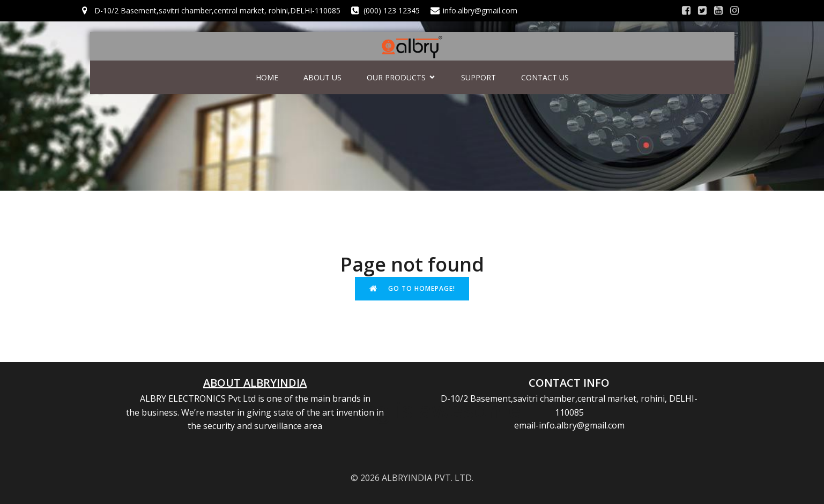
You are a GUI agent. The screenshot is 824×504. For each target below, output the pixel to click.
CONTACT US (545, 77)
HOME (267, 77)
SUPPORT (478, 77)
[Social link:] (686, 11)
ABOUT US (322, 77)
